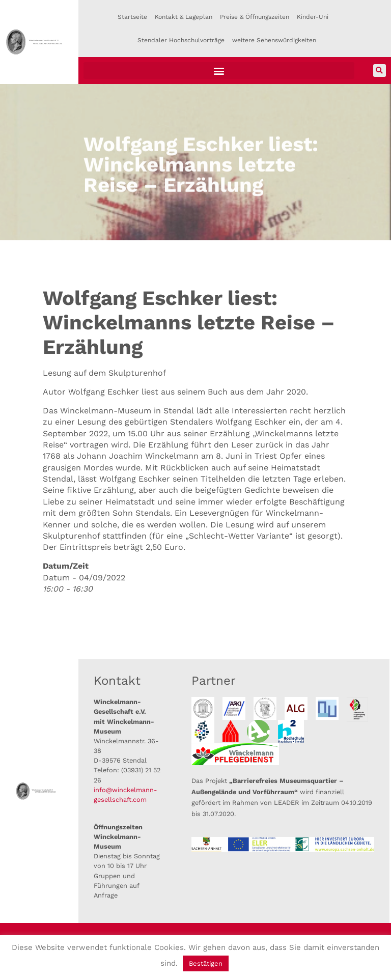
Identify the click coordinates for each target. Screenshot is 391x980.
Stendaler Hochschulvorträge (181, 40)
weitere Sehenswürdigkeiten (274, 40)
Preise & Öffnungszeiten (255, 17)
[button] (219, 71)
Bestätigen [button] (206, 963)
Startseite (132, 17)
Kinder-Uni (313, 17)
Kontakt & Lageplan (184, 17)
